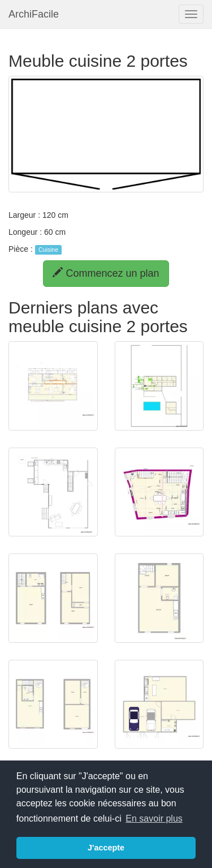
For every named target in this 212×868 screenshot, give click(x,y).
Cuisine (48, 250)
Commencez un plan (106, 273)
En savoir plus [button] (154, 818)
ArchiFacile (34, 14)
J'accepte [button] (106, 848)
